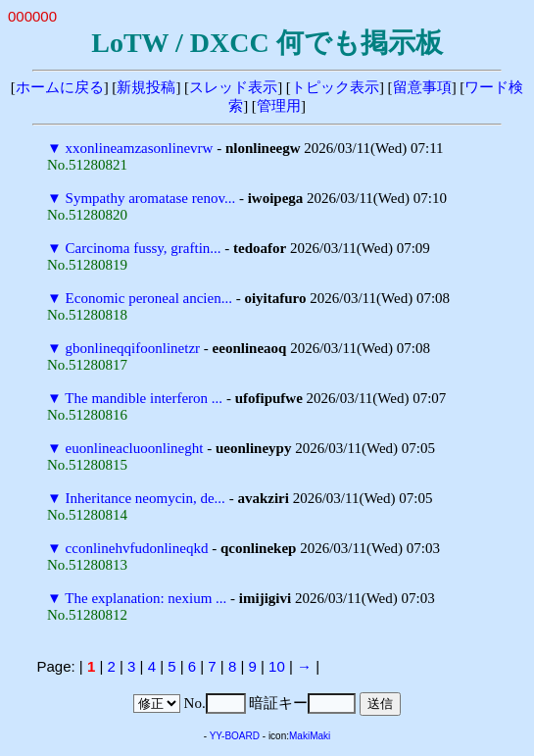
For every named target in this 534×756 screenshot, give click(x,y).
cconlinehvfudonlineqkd (137, 548)
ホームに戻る (60, 87)
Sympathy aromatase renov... (151, 198)
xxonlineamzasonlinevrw (140, 148)
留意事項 (422, 87)
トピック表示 (335, 87)
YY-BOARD (235, 736)
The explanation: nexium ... (146, 598)
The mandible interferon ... (144, 398)
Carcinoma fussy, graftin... (144, 248)
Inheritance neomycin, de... (146, 498)
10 (277, 666)
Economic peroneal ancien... (149, 298)
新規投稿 (146, 87)
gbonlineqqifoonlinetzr (133, 348)
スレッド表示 (233, 87)
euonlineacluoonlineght (135, 448)
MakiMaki (310, 736)
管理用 (279, 106)
